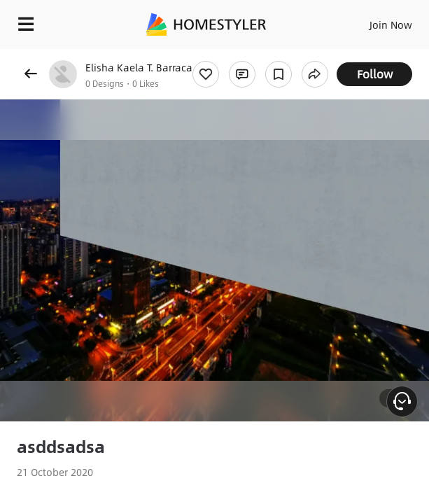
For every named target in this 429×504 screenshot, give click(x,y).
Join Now (391, 24)
